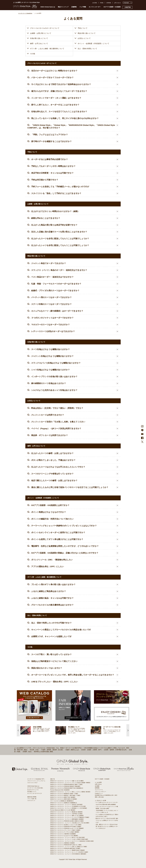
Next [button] (128, 730)
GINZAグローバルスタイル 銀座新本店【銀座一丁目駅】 (64, 794)
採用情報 (109, 3)
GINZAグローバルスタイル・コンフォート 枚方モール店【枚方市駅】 (68, 837)
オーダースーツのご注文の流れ (35, 788)
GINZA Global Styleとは (48, 7)
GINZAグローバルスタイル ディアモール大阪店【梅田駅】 (65, 832)
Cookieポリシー (99, 793)
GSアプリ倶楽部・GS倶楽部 (112, 7)
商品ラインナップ (63, 7)
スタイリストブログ (32, 783)
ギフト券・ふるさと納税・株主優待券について (47, 49)
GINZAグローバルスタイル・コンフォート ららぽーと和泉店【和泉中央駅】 (69, 839)
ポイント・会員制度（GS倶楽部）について (93, 44)
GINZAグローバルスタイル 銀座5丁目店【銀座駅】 (63, 797)
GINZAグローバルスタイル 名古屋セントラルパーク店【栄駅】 (66, 825)
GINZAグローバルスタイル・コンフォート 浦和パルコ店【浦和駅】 (67, 816)
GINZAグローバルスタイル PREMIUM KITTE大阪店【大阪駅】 (66, 826)
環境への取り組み (99, 797)
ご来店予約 (127, 7)
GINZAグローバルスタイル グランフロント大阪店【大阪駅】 (65, 830)
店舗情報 (74, 7)
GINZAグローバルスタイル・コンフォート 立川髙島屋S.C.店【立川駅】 (68, 806)
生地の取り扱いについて (39, 38)
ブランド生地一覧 (32, 799)
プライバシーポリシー (100, 792)
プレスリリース (99, 790)
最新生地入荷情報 (32, 797)
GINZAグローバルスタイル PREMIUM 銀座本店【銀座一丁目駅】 (67, 784)
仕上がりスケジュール (33, 790)
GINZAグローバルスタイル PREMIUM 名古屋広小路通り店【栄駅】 (67, 821)
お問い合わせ (117, 3)
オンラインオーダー (95, 7)
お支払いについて (84, 38)
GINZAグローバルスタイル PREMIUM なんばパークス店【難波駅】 (67, 828)
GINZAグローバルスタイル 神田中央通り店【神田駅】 (64, 799)
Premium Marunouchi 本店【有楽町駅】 (60, 790)
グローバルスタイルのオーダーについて (45, 28)
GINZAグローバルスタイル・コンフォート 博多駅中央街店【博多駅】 (68, 850)
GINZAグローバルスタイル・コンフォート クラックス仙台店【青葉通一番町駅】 (70, 783)
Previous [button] (18, 730)
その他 (33, 54)
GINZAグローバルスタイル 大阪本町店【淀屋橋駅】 (63, 834)
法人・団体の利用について (87, 49)
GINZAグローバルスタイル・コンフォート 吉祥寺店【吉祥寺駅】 (67, 805)
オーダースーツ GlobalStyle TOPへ (36, 779)
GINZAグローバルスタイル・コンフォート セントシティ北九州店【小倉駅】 (69, 852)
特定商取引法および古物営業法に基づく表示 (106, 795)
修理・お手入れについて (39, 44)
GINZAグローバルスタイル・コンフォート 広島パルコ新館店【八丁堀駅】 (69, 847)
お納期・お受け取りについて (41, 33)
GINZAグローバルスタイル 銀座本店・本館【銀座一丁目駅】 (65, 795)
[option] (38, 730)
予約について (83, 28)
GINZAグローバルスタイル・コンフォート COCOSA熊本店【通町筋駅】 (68, 854)
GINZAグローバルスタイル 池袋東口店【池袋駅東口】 (64, 803)
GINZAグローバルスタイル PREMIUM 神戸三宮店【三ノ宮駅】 (66, 845)
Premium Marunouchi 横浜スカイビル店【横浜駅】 (63, 810)
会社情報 (95, 3)
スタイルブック (31, 800)
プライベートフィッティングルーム (36, 781)
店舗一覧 (52, 779)
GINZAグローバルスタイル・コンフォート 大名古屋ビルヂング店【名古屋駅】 (70, 823)
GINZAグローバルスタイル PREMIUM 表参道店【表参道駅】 (65, 786)
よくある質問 (98, 782)
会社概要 (97, 786)
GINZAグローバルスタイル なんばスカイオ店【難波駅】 (64, 836)
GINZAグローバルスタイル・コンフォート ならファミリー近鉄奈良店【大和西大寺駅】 (72, 841)
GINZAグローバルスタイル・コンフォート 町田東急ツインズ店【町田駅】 (69, 808)
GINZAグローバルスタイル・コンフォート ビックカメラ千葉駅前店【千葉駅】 (70, 817)
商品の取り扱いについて (87, 33)
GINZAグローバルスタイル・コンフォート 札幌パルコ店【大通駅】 (67, 781)
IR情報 (102, 3)
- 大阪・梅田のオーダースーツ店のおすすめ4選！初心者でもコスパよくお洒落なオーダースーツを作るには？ (106, 826)
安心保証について (32, 792)
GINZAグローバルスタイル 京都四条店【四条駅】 (63, 843)
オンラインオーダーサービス (35, 793)
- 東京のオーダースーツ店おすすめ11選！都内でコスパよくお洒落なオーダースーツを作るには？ (106, 820)
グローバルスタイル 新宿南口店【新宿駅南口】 (62, 801)
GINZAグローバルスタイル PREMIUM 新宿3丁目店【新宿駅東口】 (67, 788)
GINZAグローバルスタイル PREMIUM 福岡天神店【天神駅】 (65, 848)
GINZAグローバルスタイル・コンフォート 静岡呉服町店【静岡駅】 (67, 819)
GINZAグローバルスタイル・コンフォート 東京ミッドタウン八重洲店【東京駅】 (70, 792)
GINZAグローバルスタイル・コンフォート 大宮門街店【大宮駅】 (67, 814)
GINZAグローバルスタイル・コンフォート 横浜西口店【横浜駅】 (67, 812)
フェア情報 (83, 7)
